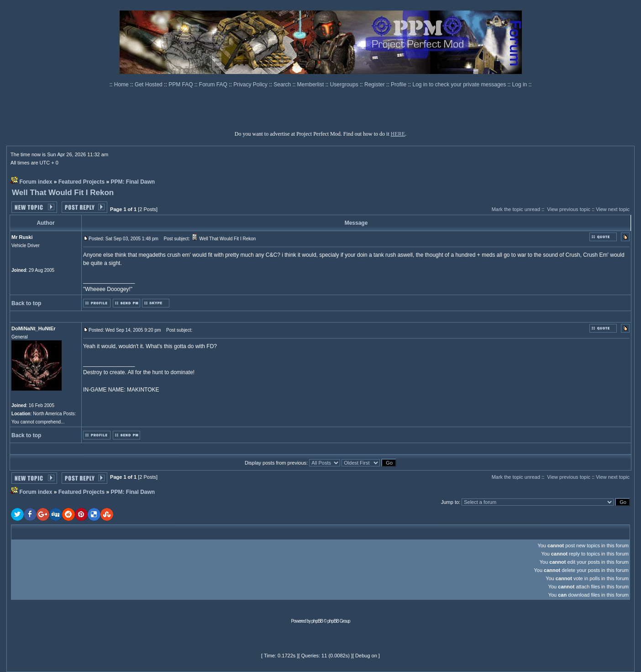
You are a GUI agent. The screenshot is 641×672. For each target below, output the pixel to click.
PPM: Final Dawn (133, 182)
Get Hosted (149, 85)
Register (375, 85)
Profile (399, 85)
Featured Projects (81, 182)
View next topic (613, 209)
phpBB (317, 621)
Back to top (26, 303)
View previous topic (569, 209)
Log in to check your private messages (460, 85)
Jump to (450, 502)
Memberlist (311, 85)
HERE (398, 134)
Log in (520, 85)
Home (122, 85)
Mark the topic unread (516, 209)
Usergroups (345, 85)
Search (283, 85)
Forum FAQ (214, 85)
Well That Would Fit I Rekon (63, 193)
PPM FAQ (181, 85)
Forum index (36, 182)
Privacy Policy (251, 85)
